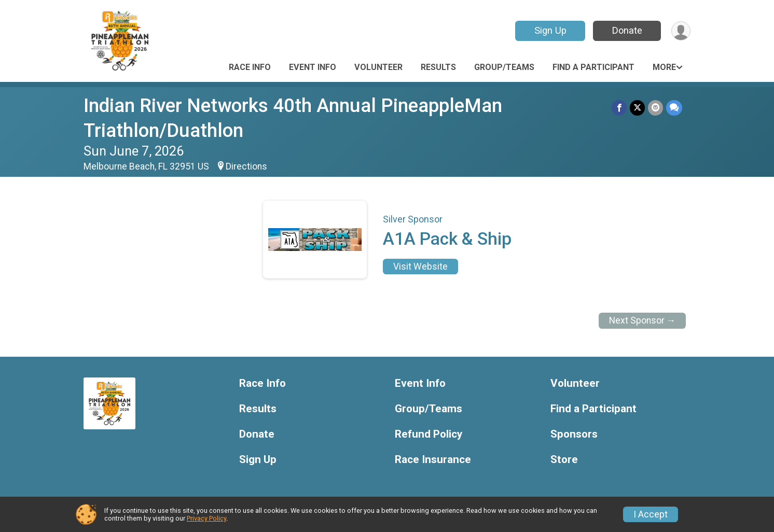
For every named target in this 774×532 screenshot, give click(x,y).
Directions (246, 166)
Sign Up (550, 30)
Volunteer (378, 67)
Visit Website (420, 267)
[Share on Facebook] (619, 108)
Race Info (250, 67)
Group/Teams (504, 67)
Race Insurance (433, 460)
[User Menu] (681, 31)
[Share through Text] (674, 108)
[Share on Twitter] (637, 108)
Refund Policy (429, 434)
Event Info (313, 67)
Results (438, 67)
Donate (627, 30)
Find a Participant (593, 67)
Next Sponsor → (642, 320)
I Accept (651, 514)
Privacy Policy (206, 518)
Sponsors (574, 434)
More (664, 67)
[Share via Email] (655, 108)
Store (564, 460)
